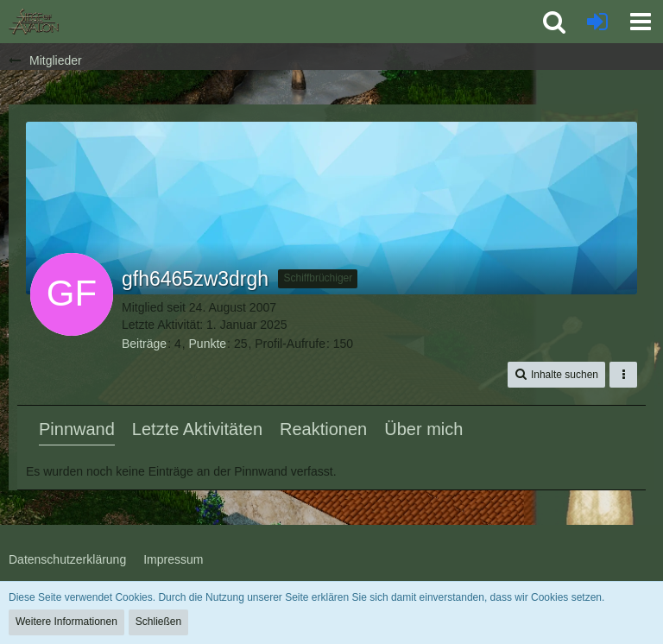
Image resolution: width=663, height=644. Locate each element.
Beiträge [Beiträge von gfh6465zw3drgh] (144, 344)
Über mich (423, 429)
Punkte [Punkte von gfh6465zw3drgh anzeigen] (208, 344)
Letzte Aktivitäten (197, 429)
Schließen (158, 622)
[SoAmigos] (34, 22)
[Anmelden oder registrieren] (597, 22)
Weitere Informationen (66, 622)
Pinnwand (77, 429)
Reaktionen (323, 429)
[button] (641, 22)
